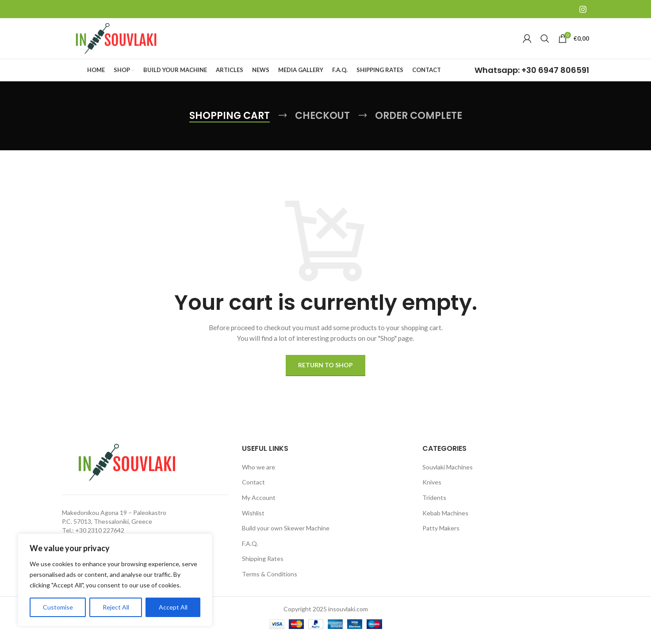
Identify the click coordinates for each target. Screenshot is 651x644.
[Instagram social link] (583, 9)
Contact (253, 488)
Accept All (173, 607)
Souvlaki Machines (448, 473)
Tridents (434, 503)
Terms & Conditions (270, 580)
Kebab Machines (445, 519)
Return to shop (325, 371)
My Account (259, 503)
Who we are (258, 473)
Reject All (116, 607)
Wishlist (253, 519)
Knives (432, 488)
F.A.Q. (250, 549)
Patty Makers (441, 534)
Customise (58, 607)
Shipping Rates (263, 565)
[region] (115, 580)
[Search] (545, 42)
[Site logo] (117, 41)
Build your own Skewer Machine (286, 534)
